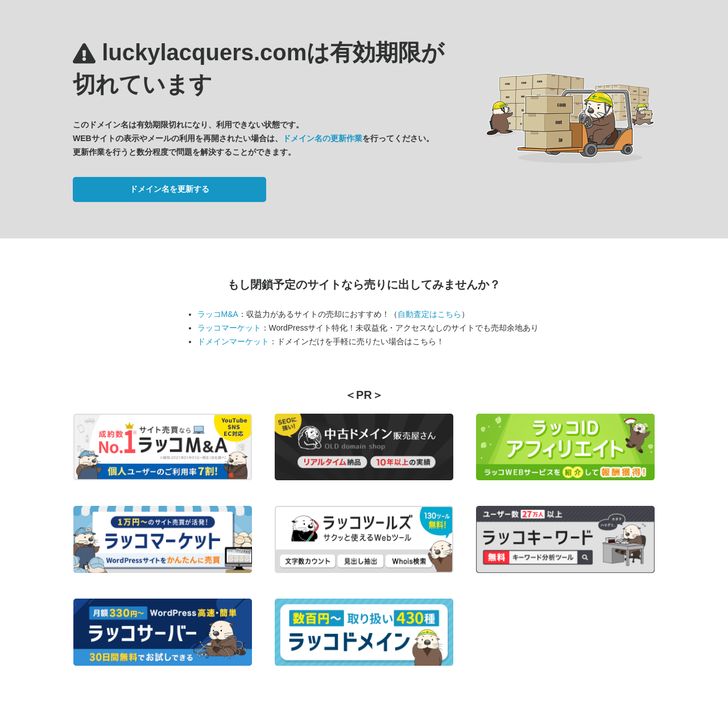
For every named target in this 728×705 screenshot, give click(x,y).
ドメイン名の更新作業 (322, 138)
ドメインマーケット (233, 341)
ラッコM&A (218, 314)
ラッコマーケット (229, 328)
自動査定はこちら (429, 314)
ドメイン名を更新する (169, 189)
